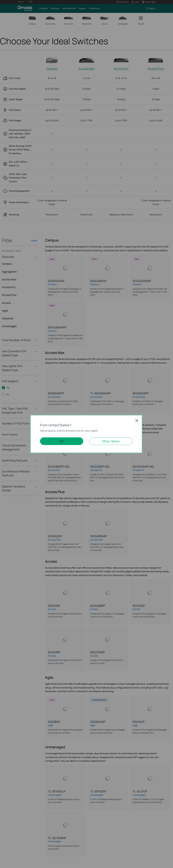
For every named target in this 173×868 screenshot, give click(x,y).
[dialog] (86, 434)
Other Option (111, 441)
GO (62, 441)
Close (137, 421)
